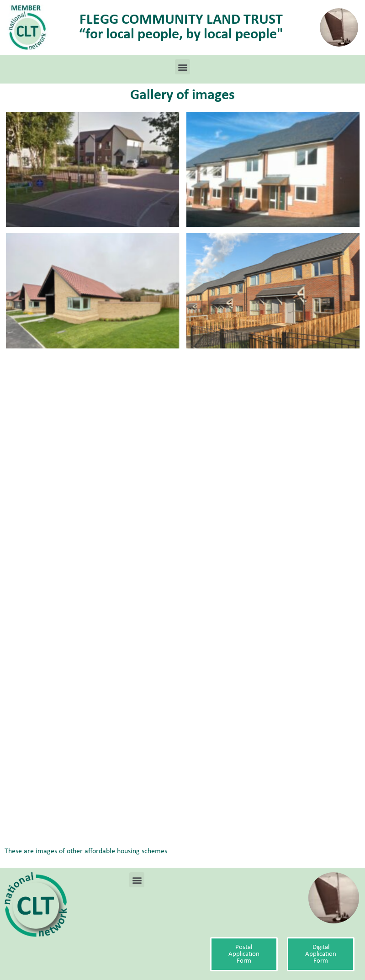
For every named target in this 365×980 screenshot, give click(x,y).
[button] (182, 67)
